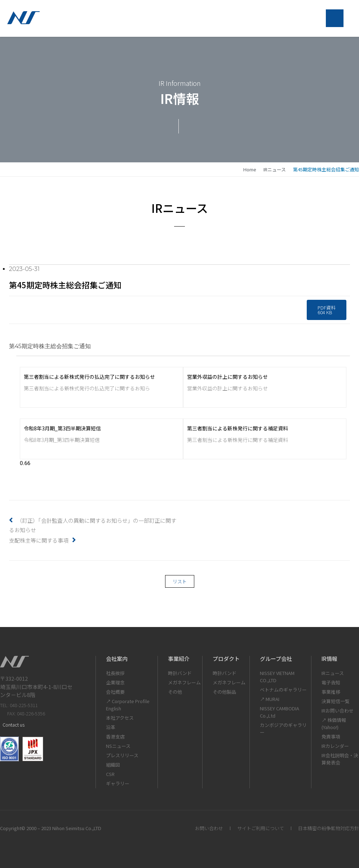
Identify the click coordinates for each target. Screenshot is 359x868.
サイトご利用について (261, 828)
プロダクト (226, 659)
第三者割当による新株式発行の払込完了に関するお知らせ (89, 377)
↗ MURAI (270, 699)
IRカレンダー (335, 746)
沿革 (111, 727)
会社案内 (117, 659)
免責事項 (331, 737)
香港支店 (115, 737)
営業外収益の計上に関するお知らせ (227, 377)
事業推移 (331, 692)
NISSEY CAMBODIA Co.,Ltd (280, 712)
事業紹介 (179, 659)
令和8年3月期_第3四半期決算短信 (62, 428)
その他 (175, 692)
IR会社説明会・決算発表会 (340, 759)
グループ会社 (276, 659)
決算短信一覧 (336, 701)
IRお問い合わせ (338, 711)
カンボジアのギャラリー (283, 729)
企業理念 (115, 682)
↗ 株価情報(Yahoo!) (334, 724)
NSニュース (118, 746)
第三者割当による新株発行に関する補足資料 (238, 428)
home (250, 169)
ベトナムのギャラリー (283, 690)
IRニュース (275, 169)
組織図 (113, 765)
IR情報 (329, 659)
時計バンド (180, 673)
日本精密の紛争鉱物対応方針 (329, 828)
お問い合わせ (209, 828)
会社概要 (115, 692)
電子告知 (331, 682)
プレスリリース (122, 755)
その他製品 (224, 692)
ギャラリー (118, 783)
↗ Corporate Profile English (128, 705)
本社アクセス (120, 718)
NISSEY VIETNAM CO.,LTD (277, 677)
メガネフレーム (184, 682)
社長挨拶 (115, 673)
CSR (110, 774)
